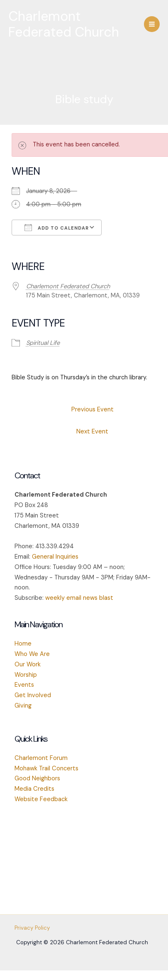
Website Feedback (41, 799)
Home (23, 644)
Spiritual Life (43, 343)
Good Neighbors (37, 778)
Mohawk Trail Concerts (46, 768)
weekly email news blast (79, 598)
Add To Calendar (57, 228)
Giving (23, 706)
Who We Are (32, 654)
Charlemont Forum (41, 758)
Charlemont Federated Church (64, 24)
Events (24, 685)
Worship (26, 675)
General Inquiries (55, 557)
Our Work (28, 664)
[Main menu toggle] (152, 24)
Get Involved (33, 695)
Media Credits (34, 789)
